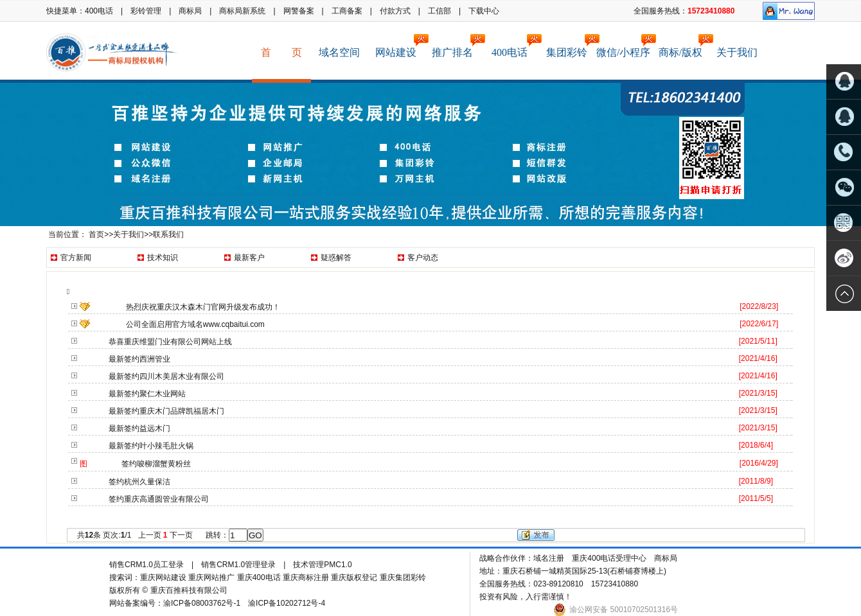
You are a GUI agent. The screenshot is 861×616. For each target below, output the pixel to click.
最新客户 (249, 258)
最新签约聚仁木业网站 (147, 394)
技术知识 (163, 258)
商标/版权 (684, 46)
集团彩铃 (571, 46)
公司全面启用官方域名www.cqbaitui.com (195, 324)
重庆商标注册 (306, 577)
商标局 (190, 11)
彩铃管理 (146, 11)
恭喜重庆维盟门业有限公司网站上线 (170, 342)
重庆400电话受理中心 (609, 558)
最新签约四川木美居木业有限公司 (166, 376)
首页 (96, 234)
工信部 (439, 11)
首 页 (281, 52)
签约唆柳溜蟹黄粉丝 (156, 464)
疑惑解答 (336, 258)
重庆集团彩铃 (403, 577)
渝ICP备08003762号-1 (202, 603)
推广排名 (456, 46)
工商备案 (347, 11)
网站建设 (400, 46)
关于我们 (737, 52)
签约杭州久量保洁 (139, 482)
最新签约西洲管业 (139, 359)
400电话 (99, 11)
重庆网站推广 (211, 577)
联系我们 (168, 234)
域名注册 (549, 558)
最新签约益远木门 (139, 428)
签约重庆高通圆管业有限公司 (159, 499)
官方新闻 (76, 258)
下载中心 (484, 11)
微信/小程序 (624, 46)
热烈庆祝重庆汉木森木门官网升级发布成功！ (203, 307)
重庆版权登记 (354, 577)
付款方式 (395, 11)
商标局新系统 (242, 11)
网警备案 (299, 11)
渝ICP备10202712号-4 (288, 603)
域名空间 (339, 52)
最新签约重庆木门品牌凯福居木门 (166, 411)
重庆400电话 (259, 577)
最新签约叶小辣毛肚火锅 (151, 446)
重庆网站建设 (163, 577)
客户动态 (423, 258)
